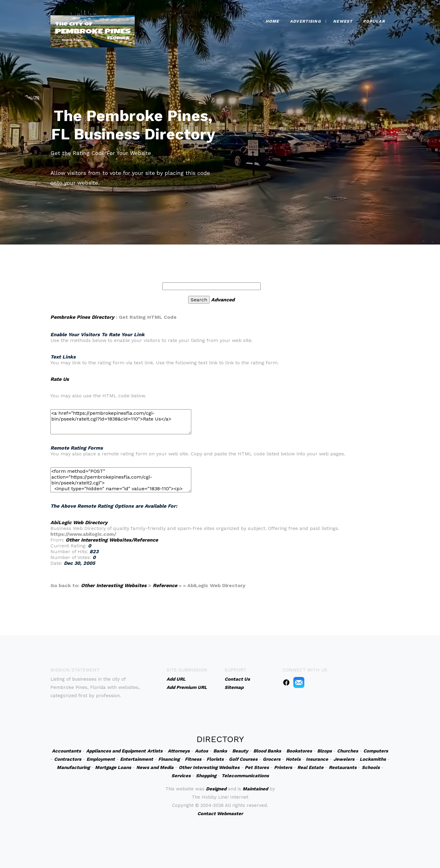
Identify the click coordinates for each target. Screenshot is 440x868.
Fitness (193, 759)
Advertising (305, 21)
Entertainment (137, 759)
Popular (374, 21)
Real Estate (310, 767)
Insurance (317, 759)
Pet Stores (257, 767)
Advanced (223, 300)
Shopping (206, 776)
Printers (283, 767)
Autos (202, 751)
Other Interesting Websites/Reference (112, 540)
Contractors (68, 759)
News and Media (155, 767)
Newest (343, 21)
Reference (165, 585)
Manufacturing (73, 767)
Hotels (293, 759)
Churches (348, 751)
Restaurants (343, 767)
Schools (371, 767)
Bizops (324, 751)
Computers (376, 751)
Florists (215, 759)
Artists (155, 751)
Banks (220, 751)
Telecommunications (245, 776)
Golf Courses (243, 759)
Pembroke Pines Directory (82, 317)
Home (272, 21)
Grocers (272, 759)
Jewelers (344, 759)
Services (181, 776)
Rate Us (60, 379)
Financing (169, 759)
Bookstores (299, 751)
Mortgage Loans (113, 767)
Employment (101, 759)
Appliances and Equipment (116, 751)
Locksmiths (373, 759)
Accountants (66, 751)
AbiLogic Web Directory (79, 522)
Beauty (240, 751)
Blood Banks (267, 751)
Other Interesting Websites (114, 585)
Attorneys (179, 751)
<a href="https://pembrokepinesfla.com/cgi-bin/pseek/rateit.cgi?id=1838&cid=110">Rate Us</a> (121, 422)
